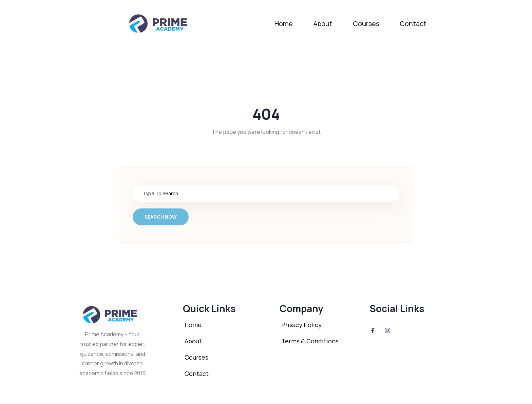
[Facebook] (373, 330)
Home (284, 24)
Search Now (161, 217)
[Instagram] (387, 330)
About (323, 24)
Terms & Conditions (310, 341)
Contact (413, 24)
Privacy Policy (301, 325)
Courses (366, 24)
